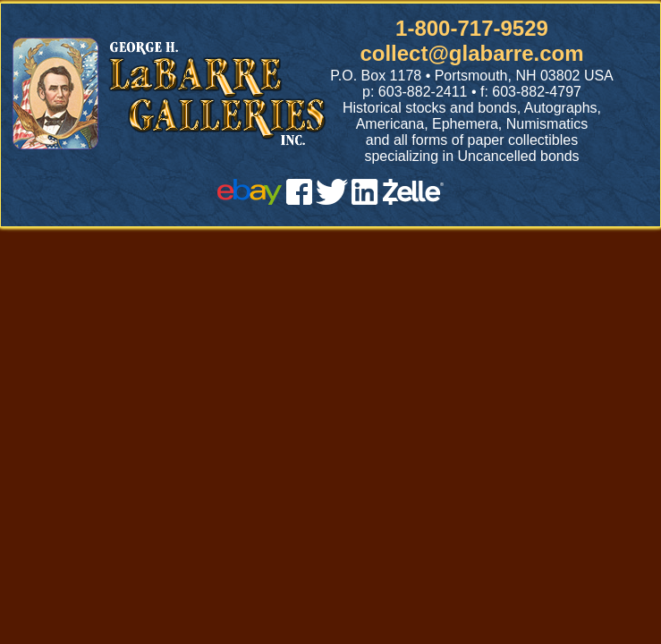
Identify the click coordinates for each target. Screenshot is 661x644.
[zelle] (413, 200)
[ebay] (250, 200)
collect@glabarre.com (471, 53)
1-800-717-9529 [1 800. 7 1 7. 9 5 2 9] (472, 28)
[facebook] (299, 200)
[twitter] (332, 200)
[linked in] (365, 200)
